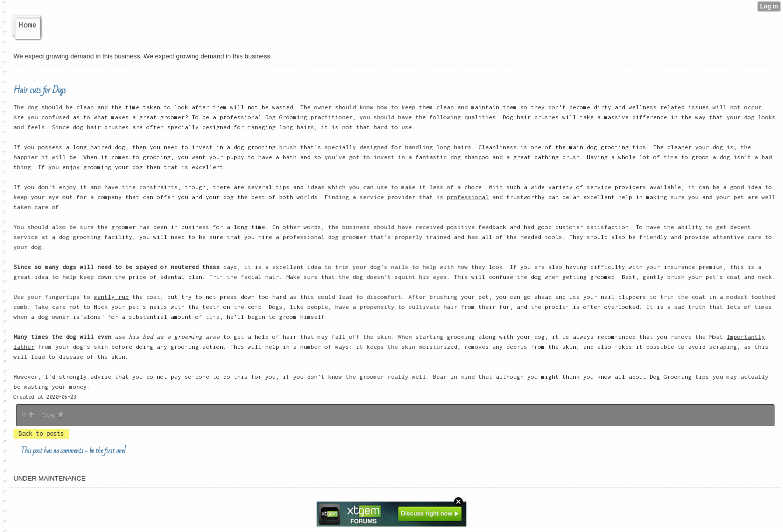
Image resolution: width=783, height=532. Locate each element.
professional (468, 197)
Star (53, 415)
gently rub (111, 297)
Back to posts (41, 433)
